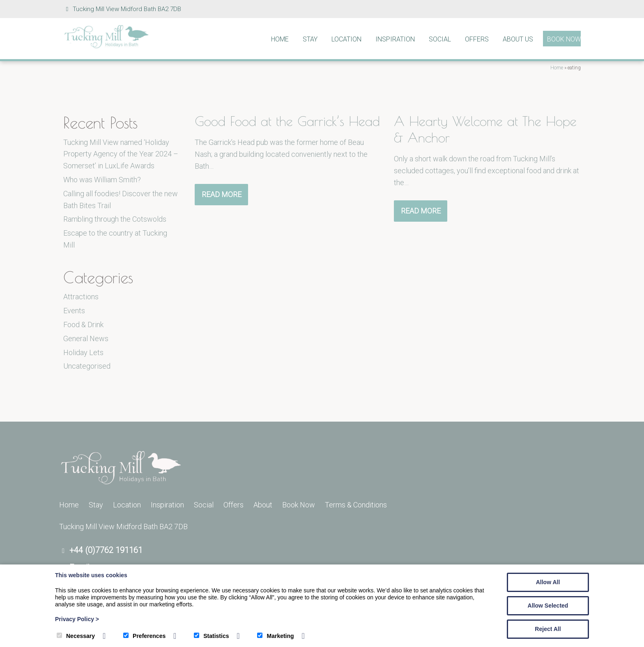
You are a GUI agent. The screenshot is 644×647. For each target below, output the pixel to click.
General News (86, 338)
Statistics (211, 636)
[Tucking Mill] (106, 46)
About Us (518, 39)
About (263, 505)
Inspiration (395, 39)
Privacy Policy (77, 619)
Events (74, 311)
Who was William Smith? (102, 180)
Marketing (275, 636)
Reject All (548, 629)
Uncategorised (87, 366)
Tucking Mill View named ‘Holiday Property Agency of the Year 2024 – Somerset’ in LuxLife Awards (121, 154)
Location (346, 39)
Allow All (548, 582)
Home (280, 39)
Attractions (81, 297)
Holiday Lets (83, 352)
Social (440, 39)
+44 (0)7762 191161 (106, 550)
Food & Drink (83, 325)
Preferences (144, 636)
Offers (477, 39)
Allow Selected (548, 606)
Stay (310, 39)
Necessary (76, 636)
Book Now (564, 39)
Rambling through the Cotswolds (115, 219)
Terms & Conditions (356, 505)
